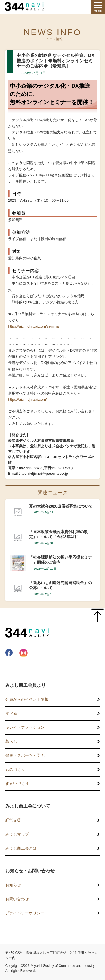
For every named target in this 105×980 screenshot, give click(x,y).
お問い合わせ (17, 899)
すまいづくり (17, 783)
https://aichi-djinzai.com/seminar (34, 326)
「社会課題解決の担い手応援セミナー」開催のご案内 (60, 560)
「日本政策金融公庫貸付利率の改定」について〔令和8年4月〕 (59, 534)
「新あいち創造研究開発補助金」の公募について (60, 585)
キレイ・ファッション (25, 727)
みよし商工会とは (21, 848)
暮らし (11, 741)
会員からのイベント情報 (27, 699)
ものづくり (15, 769)
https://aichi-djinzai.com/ (28, 399)
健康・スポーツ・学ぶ (25, 755)
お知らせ (13, 885)
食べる (11, 713)
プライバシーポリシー (25, 913)
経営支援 (13, 820)
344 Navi (26, 6)
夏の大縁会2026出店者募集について (61, 506)
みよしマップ (17, 834)
